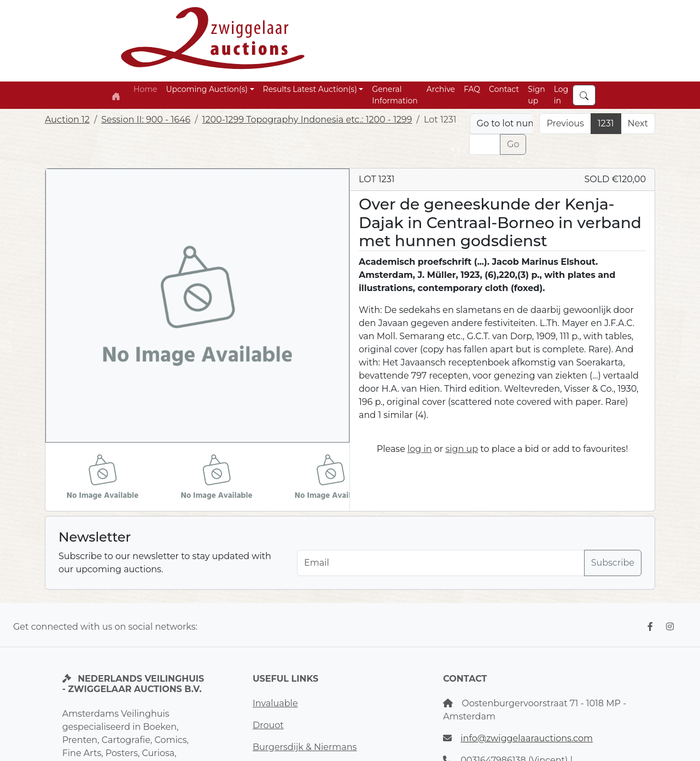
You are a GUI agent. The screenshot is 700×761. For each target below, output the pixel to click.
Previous (565, 123)
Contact (504, 89)
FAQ (472, 89)
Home (145, 89)
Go (513, 144)
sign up (462, 449)
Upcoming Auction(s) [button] (206, 89)
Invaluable (275, 703)
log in (420, 449)
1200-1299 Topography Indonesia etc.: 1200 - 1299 (307, 120)
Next (638, 123)
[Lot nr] (485, 144)
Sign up (536, 95)
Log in (561, 95)
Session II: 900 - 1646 (146, 120)
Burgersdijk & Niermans (305, 747)
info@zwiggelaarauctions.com (527, 738)
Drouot (268, 725)
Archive (441, 89)
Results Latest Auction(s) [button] (310, 89)
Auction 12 (67, 120)
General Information (395, 95)
